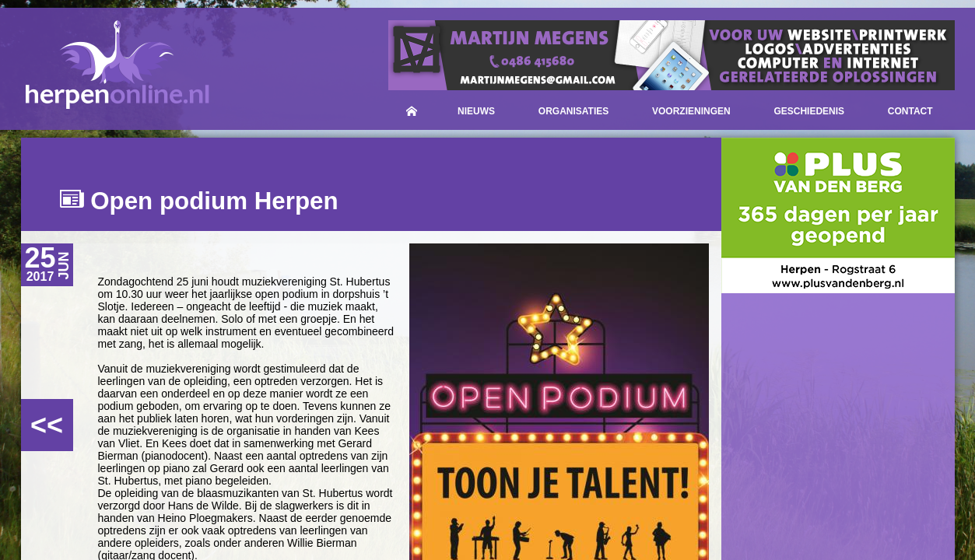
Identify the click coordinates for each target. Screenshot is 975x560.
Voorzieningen (691, 111)
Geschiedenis (809, 111)
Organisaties (573, 111)
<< (47, 425)
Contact (910, 111)
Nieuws (476, 111)
